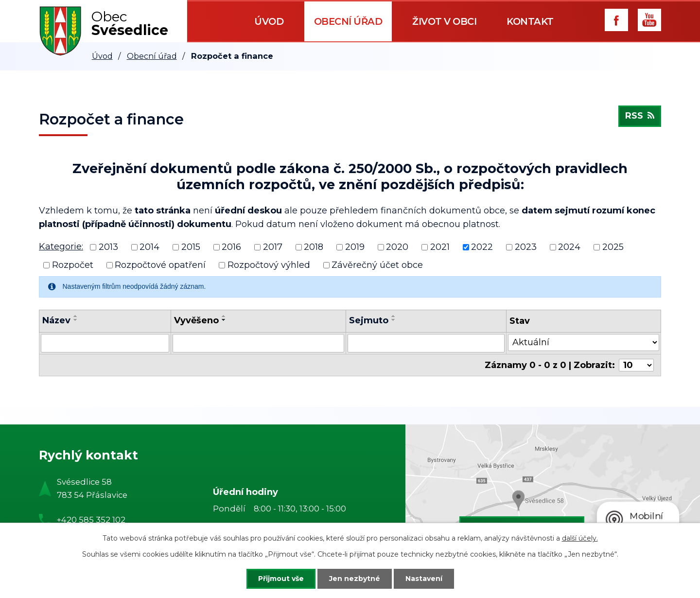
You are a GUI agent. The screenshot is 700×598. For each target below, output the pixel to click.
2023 (526, 247)
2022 (482, 247)
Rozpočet (73, 265)
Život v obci (444, 21)
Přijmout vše (281, 579)
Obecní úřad (348, 21)
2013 (108, 247)
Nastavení (424, 579)
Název (56, 320)
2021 (440, 247)
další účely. (580, 538)
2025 (613, 247)
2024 (569, 247)
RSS (640, 116)
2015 (191, 247)
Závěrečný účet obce (377, 265)
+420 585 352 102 (91, 520)
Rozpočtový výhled (269, 265)
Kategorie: (61, 246)
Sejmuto (369, 320)
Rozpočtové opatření (160, 265)
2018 (314, 247)
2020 (397, 247)
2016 (231, 247)
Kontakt (530, 21)
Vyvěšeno (196, 320)
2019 (355, 247)
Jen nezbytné (355, 579)
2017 (273, 247)
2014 (149, 247)
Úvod (269, 21)
